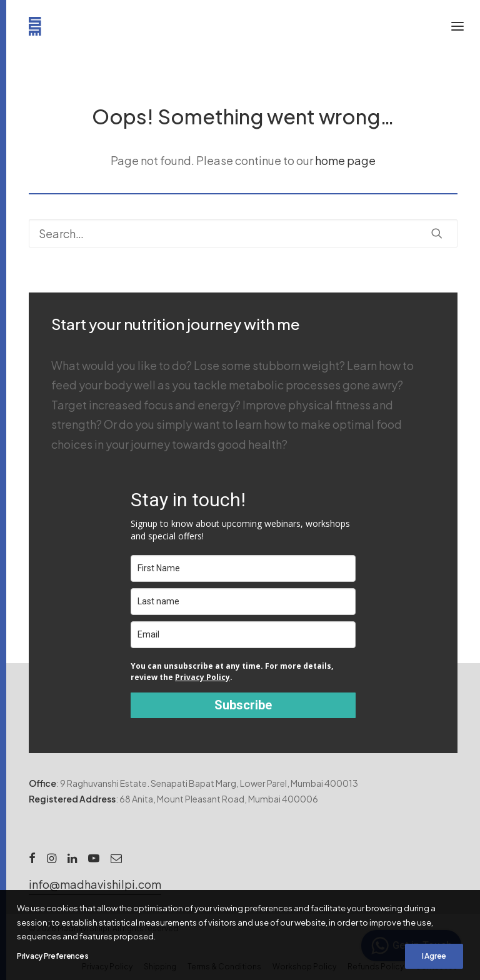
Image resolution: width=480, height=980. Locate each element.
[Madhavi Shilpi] (38, 26)
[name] (243, 568)
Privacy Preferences (52, 956)
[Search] (243, 233)
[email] (243, 635)
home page (345, 160)
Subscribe (243, 705)
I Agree (434, 956)
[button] (437, 233)
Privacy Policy (202, 677)
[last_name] (243, 602)
